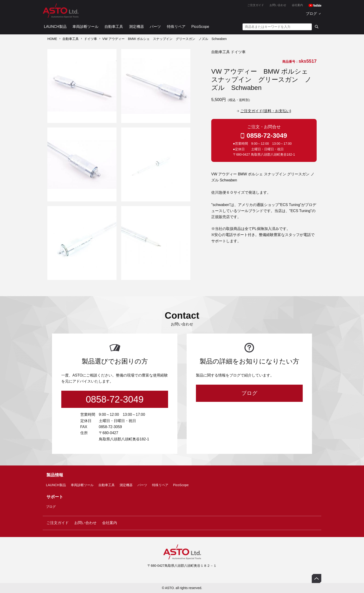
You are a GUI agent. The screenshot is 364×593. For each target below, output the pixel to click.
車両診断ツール (85, 27)
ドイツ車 (91, 39)
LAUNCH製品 (55, 27)
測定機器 (136, 27)
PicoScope (200, 27)
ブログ (311, 14)
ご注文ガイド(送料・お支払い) (266, 111)
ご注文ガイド (256, 5)
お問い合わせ (278, 5)
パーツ (155, 27)
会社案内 (297, 5)
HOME (52, 39)
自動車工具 (114, 27)
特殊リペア (176, 27)
